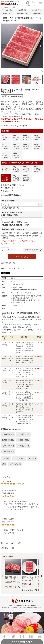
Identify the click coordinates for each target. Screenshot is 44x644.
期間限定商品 (37, 13)
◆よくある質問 (7, 191)
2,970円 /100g (8, 446)
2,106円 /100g (23, 434)
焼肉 (4, 464)
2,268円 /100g (8, 440)
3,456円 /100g (8, 451)
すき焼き (6, 458)
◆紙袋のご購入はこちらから (12, 185)
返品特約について (8, 263)
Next (40, 46)
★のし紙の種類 (8, 201)
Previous (4, 46)
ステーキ (32, 458)
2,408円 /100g (23, 440)
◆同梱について (7, 188)
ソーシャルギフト (22, 13)
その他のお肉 (15, 464)
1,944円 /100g (8, 434)
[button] (3, 576)
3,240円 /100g (23, 446)
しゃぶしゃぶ (19, 458)
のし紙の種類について (10, 208)
